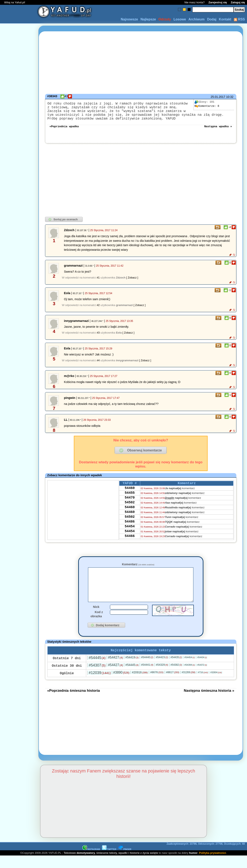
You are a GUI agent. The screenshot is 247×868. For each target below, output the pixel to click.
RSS (239, 19)
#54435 (176, 669)
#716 (203, 684)
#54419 (132, 669)
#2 (98, 310)
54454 (130, 539)
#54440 (147, 669)
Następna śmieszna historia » (209, 703)
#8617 (173, 684)
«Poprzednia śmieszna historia (73, 703)
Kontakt (225, 19)
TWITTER (109, 861)
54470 (130, 506)
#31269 (188, 684)
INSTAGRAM (91, 861)
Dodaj (212, 19)
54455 (130, 500)
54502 (130, 511)
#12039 (100, 685)
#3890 (121, 685)
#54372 (202, 677)
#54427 (116, 670)
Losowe (180, 19)
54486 (130, 534)
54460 (130, 494)
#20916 (140, 684)
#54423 (162, 669)
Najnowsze (129, 19)
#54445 (97, 670)
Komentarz (138, 569)
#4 (98, 365)
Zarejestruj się (218, 2)
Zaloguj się (238, 2)
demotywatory (86, 865)
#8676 (157, 684)
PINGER (125, 861)
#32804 (216, 685)
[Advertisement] (18, 434)
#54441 (147, 677)
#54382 (176, 677)
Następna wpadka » (218, 131)
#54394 (190, 677)
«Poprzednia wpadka (64, 131)
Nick (96, 618)
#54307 (97, 677)
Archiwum (196, 19)
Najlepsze (148, 19)
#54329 (162, 677)
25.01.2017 (218, 97)
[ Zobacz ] (132, 283)
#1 (98, 283)
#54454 (190, 669)
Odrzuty (165, 19)
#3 (98, 338)
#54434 (202, 670)
